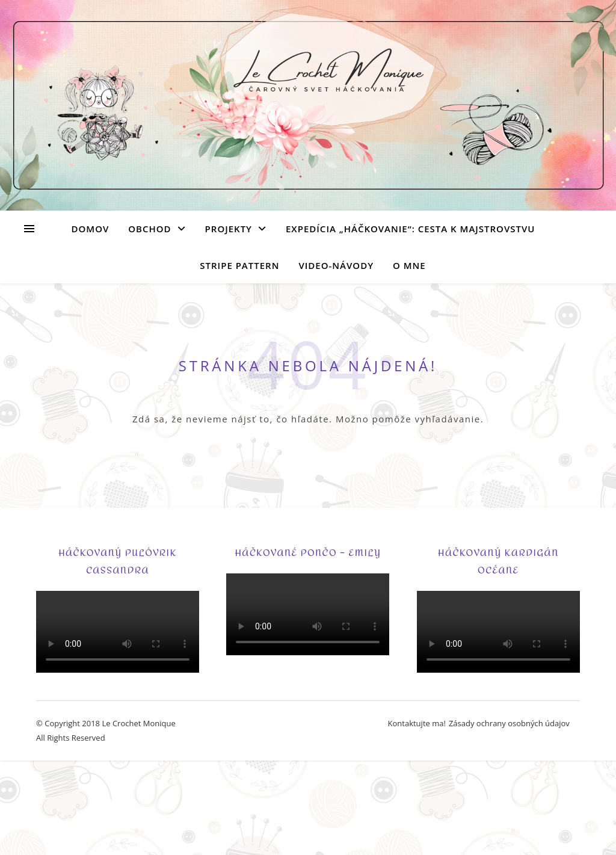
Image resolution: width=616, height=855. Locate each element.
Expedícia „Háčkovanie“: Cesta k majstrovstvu (410, 229)
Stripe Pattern (239, 265)
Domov (91, 229)
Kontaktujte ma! (417, 723)
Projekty (229, 229)
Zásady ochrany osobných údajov (509, 723)
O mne (409, 265)
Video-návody (336, 265)
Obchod (149, 229)
